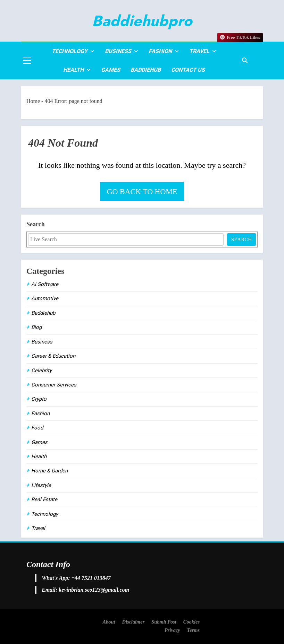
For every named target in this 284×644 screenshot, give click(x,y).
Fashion (160, 51)
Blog (36, 327)
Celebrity (41, 371)
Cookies (191, 622)
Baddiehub (146, 70)
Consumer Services (54, 385)
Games (111, 70)
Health (73, 70)
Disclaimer (133, 622)
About (109, 622)
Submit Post (164, 622)
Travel (199, 51)
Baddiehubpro (142, 21)
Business (118, 51)
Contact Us (188, 70)
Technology (70, 51)
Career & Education (53, 356)
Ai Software (45, 284)
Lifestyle (41, 485)
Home (33, 101)
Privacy (172, 630)
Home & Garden (49, 471)
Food (37, 428)
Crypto (39, 399)
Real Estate (44, 499)
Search (36, 224)
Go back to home (142, 192)
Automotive (45, 298)
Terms (193, 630)
